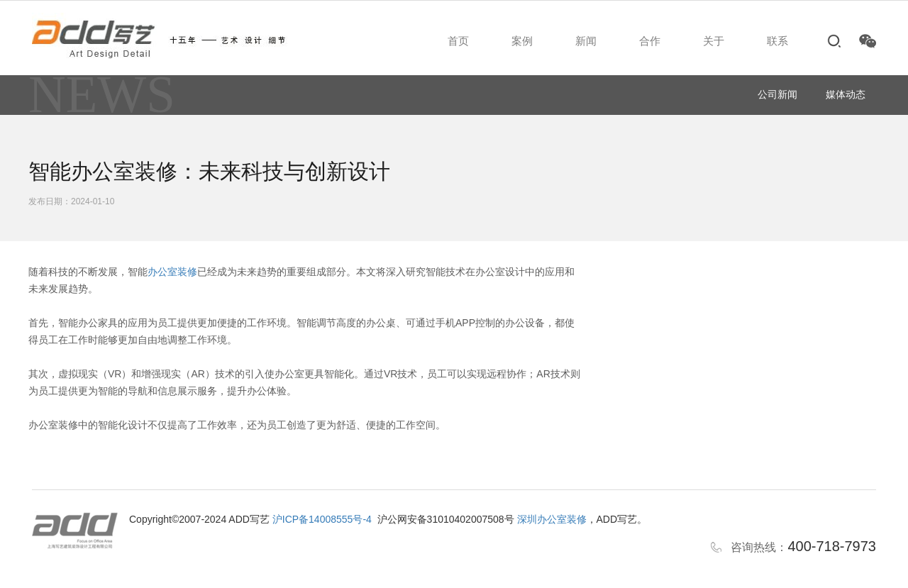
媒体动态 (846, 94)
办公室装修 (172, 272)
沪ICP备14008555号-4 (322, 519)
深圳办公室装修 (552, 519)
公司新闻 (777, 94)
